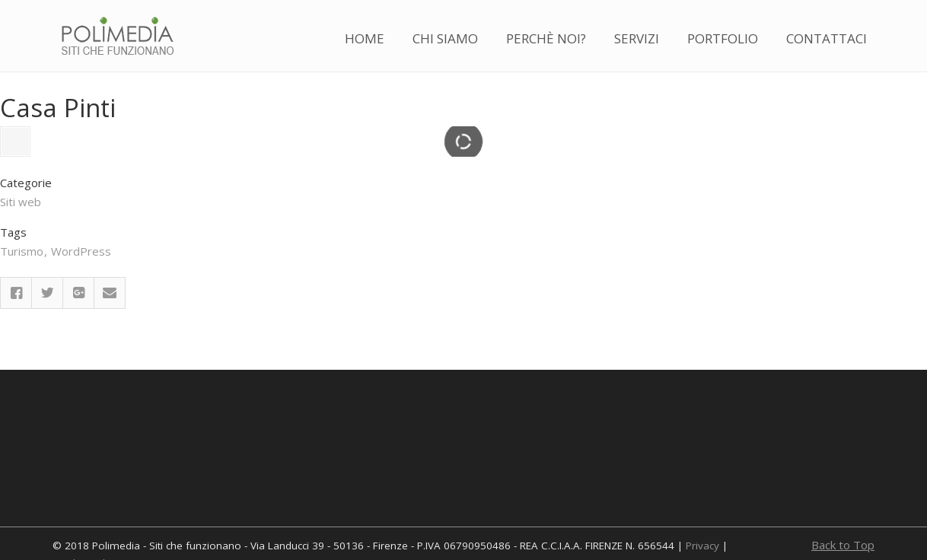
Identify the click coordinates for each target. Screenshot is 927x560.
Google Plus (78, 377)
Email (110, 377)
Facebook (16, 377)
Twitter (47, 377)
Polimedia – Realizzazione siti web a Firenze (117, 37)
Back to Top (843, 545)
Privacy (702, 546)
